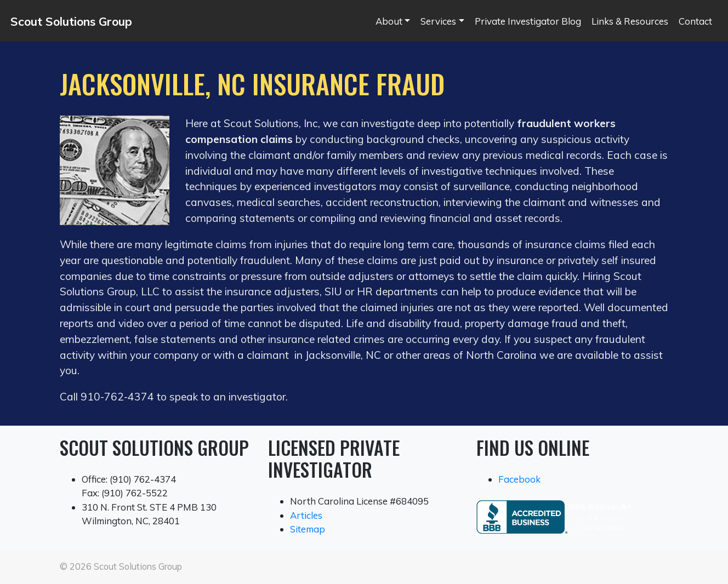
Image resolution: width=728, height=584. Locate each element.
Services (438, 21)
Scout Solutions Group (71, 21)
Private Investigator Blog (528, 21)
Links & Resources (630, 21)
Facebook (519, 479)
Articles (306, 515)
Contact (695, 21)
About (389, 21)
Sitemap (308, 529)
